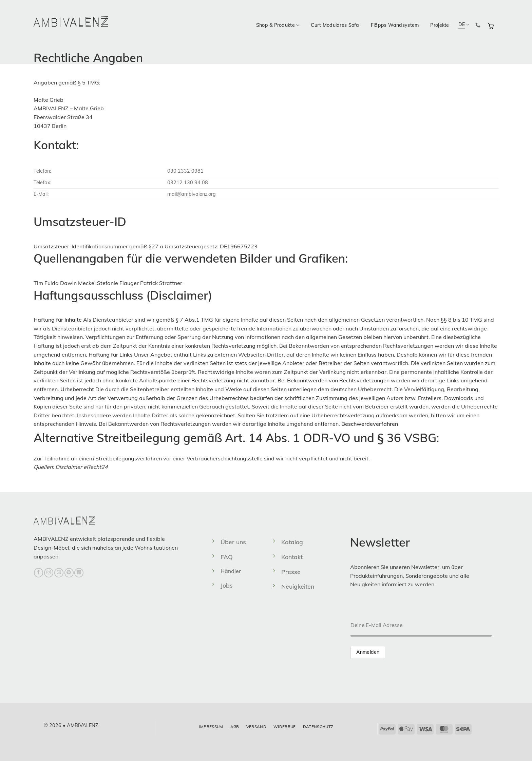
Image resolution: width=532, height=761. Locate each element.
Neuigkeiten (298, 586)
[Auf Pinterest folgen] (69, 573)
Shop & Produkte (278, 25)
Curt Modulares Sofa (335, 25)
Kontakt (292, 557)
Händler (231, 571)
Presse (291, 572)
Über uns (233, 542)
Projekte (440, 25)
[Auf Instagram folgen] (49, 573)
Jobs (227, 585)
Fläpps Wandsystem (395, 25)
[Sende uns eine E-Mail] (59, 573)
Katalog (292, 542)
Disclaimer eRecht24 (82, 467)
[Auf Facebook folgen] (39, 573)
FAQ (227, 557)
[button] (491, 25)
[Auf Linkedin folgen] (79, 573)
